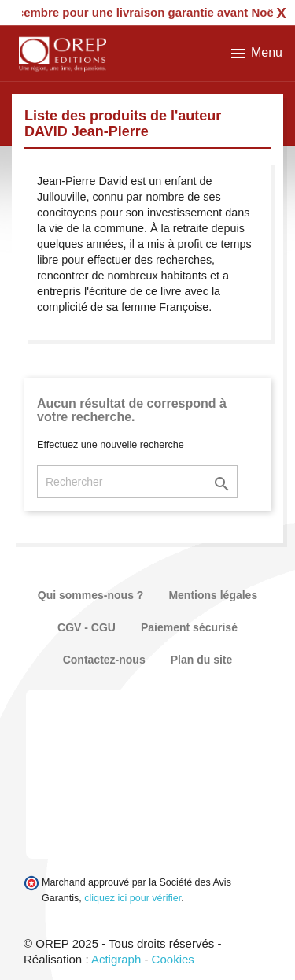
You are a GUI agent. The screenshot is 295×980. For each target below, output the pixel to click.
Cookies (173, 959)
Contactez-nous (104, 660)
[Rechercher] (137, 482)
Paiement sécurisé (189, 627)
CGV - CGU (87, 627)
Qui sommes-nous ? (91, 595)
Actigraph (116, 959)
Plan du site (202, 660)
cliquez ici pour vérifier (133, 898)
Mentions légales (213, 595)
